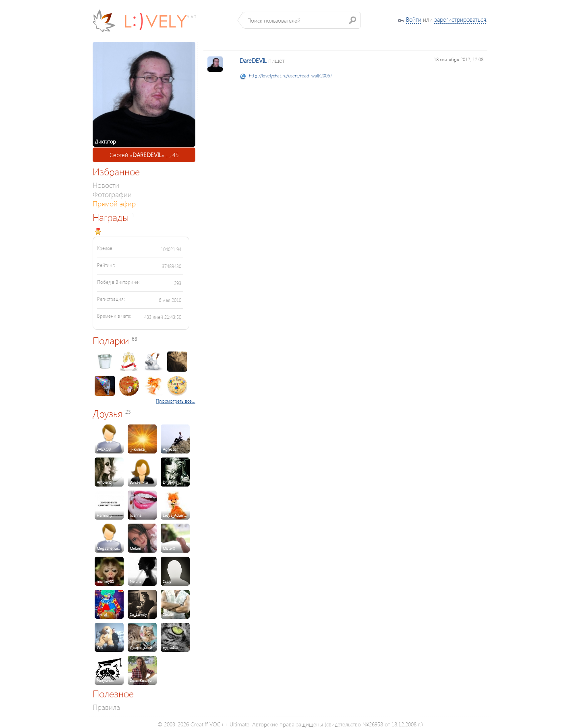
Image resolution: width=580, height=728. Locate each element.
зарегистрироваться (460, 19)
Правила (106, 707)
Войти (414, 19)
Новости (106, 185)
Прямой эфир (114, 203)
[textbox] (302, 20)
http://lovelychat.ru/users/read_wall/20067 (291, 76)
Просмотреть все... (176, 401)
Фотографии (112, 194)
